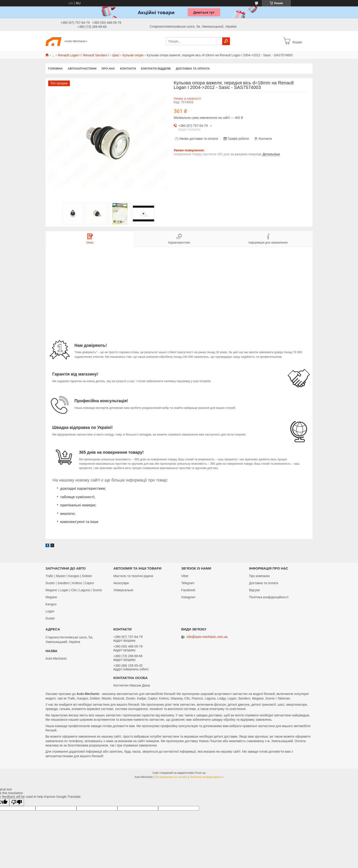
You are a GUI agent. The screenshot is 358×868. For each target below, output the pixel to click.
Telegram (188, 583)
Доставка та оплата (193, 69)
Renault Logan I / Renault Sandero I (83, 55)
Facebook (188, 590)
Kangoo (51, 604)
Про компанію (259, 576)
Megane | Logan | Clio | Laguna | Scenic (74, 590)
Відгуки (254, 590)
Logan (50, 611)
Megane (51, 597)
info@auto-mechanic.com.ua (207, 637)
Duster (50, 618)
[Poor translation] (17, 802)
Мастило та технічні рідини (133, 576)
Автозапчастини (82, 69)
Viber (185, 576)
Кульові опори (133, 55)
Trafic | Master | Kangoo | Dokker (69, 576)
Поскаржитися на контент (171, 777)
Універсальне (123, 590)
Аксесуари (121, 583)
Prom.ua (200, 773)
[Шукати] (226, 41)
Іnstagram (188, 597)
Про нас (108, 69)
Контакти (128, 69)
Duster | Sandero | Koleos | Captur (70, 583)
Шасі (116, 55)
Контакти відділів (156, 69)
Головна (55, 69)
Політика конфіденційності (269, 597)
